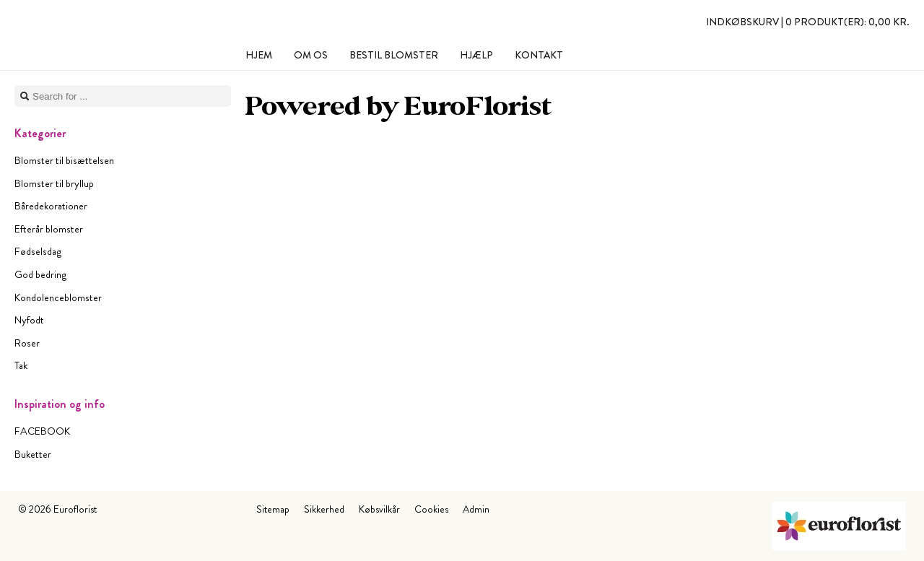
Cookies (431, 509)
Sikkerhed (324, 509)
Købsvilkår (379, 509)
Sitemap (273, 509)
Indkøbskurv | (808, 22)
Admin (476, 509)
